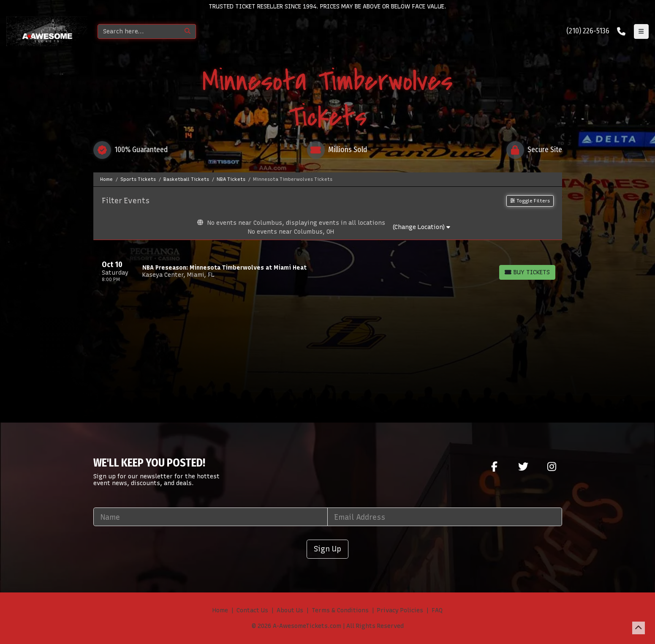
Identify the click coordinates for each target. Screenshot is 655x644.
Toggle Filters (530, 201)
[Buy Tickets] (527, 272)
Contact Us (252, 610)
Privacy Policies (400, 610)
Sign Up (327, 549)
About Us (290, 610)
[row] (328, 271)
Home (220, 610)
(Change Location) (421, 227)
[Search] (139, 31)
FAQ (437, 610)
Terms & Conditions (340, 610)
